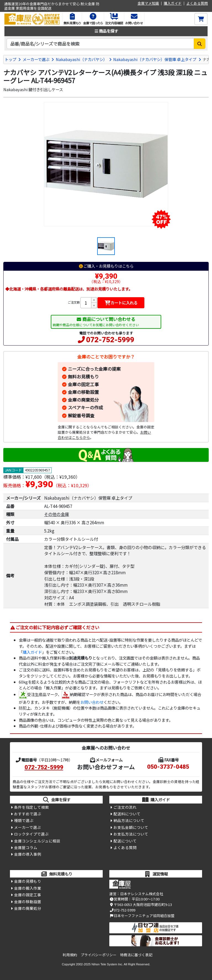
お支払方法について (131, 834)
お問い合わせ (92, 702)
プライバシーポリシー (99, 955)
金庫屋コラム (26, 847)
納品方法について (129, 820)
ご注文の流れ (125, 807)
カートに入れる (121, 303)
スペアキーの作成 (85, 407)
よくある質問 (197, 3)
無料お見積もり (83, 376)
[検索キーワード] (100, 44)
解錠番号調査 (81, 415)
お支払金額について (131, 827)
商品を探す (106, 31)
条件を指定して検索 (31, 807)
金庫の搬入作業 (28, 888)
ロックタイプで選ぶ (31, 834)
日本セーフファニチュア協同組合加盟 (142, 916)
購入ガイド (173, 3)
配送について (125, 841)
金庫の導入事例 (28, 854)
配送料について (127, 814)
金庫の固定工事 (83, 384)
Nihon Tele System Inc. (107, 964)
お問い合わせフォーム (106, 767)
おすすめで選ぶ (28, 814)
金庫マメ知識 (148, 3)
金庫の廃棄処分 (83, 400)
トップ (10, 59)
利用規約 (70, 955)
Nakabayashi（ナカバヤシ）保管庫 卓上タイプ (155, 59)
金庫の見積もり (28, 881)
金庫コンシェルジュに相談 (37, 841)
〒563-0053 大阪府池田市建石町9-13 (141, 904)
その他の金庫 (57, 514)
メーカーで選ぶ (36, 59)
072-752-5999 (110, 340)
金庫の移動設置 (83, 392)
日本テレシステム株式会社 (142, 894)
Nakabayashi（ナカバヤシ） (81, 59)
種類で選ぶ (24, 820)
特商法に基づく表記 (136, 955)
